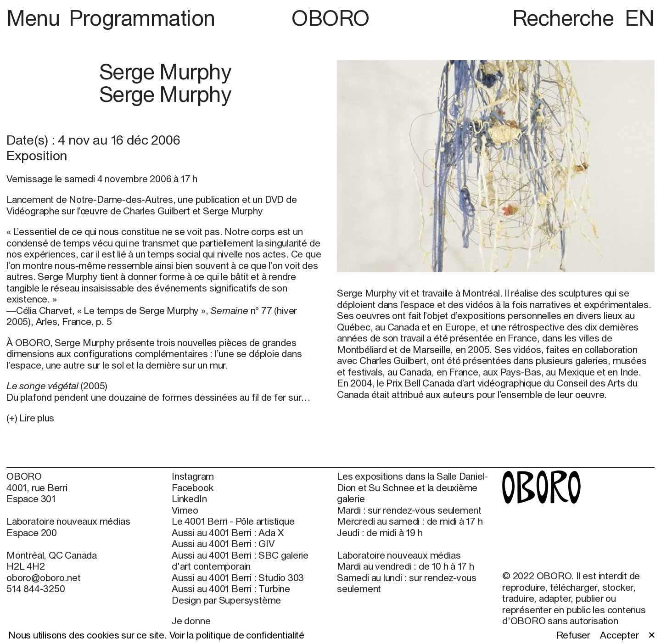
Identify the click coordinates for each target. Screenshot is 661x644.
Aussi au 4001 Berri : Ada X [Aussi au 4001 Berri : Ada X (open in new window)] (227, 532)
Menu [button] (36, 18)
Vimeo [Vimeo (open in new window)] (185, 510)
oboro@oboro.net (44, 577)
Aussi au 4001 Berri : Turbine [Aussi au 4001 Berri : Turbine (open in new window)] (231, 588)
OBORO (330, 18)
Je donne (191, 621)
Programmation (142, 18)
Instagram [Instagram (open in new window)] (193, 476)
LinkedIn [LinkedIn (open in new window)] (189, 498)
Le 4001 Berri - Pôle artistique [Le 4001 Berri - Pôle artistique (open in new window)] (233, 521)
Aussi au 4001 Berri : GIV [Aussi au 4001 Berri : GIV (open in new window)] (223, 543)
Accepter (619, 635)
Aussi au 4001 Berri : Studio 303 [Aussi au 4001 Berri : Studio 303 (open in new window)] (238, 577)
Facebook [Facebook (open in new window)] (192, 487)
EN (640, 18)
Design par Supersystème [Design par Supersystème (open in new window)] (226, 600)
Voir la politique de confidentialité (237, 635)
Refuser (574, 635)
